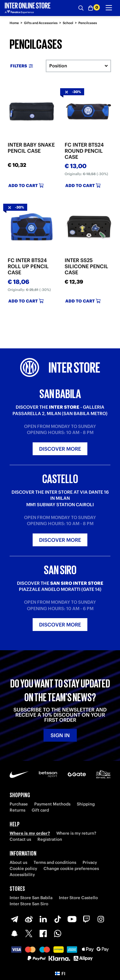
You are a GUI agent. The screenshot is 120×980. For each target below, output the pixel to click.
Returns (17, 810)
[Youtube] (72, 919)
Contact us (20, 839)
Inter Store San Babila (31, 898)
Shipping (86, 804)
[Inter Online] (28, 8)
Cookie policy (23, 869)
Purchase (19, 804)
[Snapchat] (14, 933)
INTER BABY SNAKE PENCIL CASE (31, 148)
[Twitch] (86, 919)
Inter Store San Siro (29, 904)
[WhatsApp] (58, 933)
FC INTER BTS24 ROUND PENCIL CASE (84, 151)
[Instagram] (101, 919)
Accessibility (22, 875)
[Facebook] (43, 933)
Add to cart (26, 186)
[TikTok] (58, 919)
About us (18, 862)
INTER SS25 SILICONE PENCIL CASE (86, 266)
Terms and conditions (55, 862)
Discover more (60, 449)
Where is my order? (30, 833)
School (68, 23)
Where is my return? (76, 833)
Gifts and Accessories (41, 23)
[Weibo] (29, 919)
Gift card (40, 810)
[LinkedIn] (43, 919)
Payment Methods (52, 804)
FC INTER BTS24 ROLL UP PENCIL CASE (28, 266)
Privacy (90, 862)
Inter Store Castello (78, 898)
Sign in (60, 735)
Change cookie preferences (71, 869)
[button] (60, 974)
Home (14, 23)
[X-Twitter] (29, 933)
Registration (50, 839)
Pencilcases (88, 23)
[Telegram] (14, 919)
